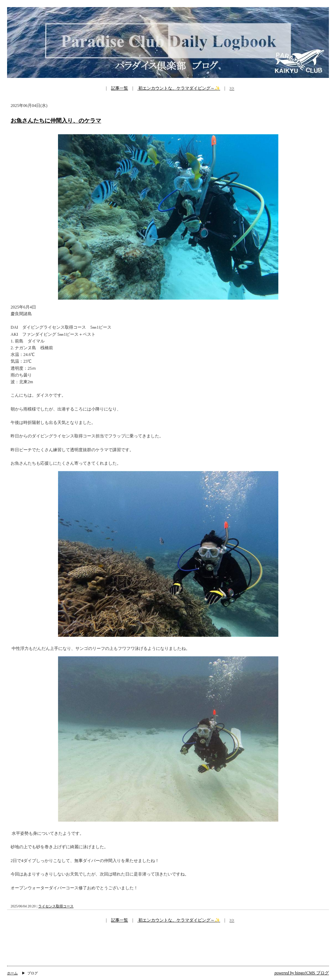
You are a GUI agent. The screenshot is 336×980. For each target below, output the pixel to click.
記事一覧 (120, 88)
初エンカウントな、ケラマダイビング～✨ (179, 88)
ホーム (12, 973)
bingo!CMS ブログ (302, 973)
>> (232, 88)
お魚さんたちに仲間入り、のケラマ (56, 121)
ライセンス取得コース (56, 906)
